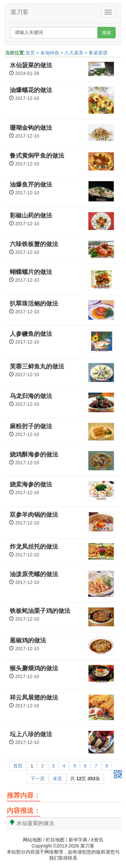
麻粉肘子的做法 (31, 426)
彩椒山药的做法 (31, 215)
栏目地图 (55, 840)
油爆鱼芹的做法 (31, 185)
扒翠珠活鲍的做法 (34, 304)
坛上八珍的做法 (31, 734)
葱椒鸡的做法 (28, 640)
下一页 (38, 779)
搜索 (107, 33)
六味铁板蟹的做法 (34, 244)
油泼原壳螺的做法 (34, 574)
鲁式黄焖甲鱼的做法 (37, 156)
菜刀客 (19, 12)
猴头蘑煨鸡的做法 (34, 668)
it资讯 (97, 840)
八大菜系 (74, 53)
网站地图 (32, 840)
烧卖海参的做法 (31, 484)
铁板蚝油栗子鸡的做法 (40, 611)
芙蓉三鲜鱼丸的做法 (37, 366)
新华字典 (78, 840)
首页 (30, 53)
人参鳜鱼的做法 (31, 334)
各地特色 (50, 53)
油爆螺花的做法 (31, 90)
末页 (57, 779)
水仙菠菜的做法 (31, 65)
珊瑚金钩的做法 (31, 128)
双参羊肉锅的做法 (34, 515)
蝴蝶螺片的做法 (31, 272)
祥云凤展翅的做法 (34, 698)
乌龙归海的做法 (31, 396)
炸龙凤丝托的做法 (34, 547)
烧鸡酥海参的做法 (34, 455)
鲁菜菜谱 (98, 53)
